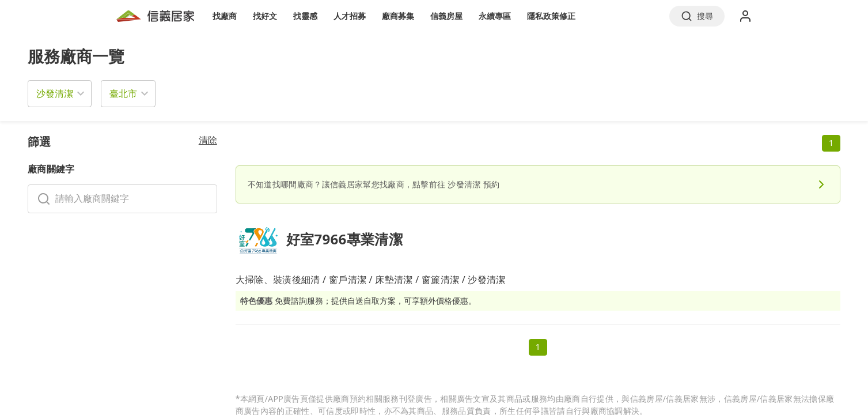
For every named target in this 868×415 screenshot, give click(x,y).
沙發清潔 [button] (55, 93)
